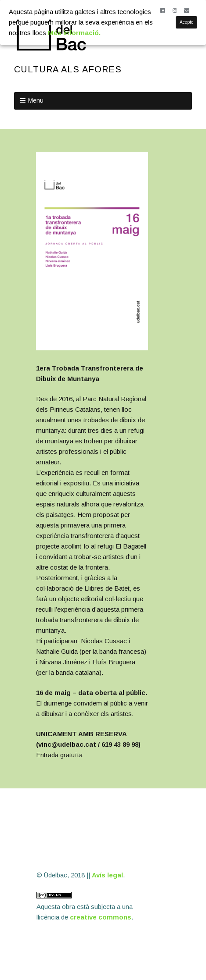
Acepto (186, 22)
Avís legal (107, 875)
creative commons (101, 917)
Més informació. (74, 33)
